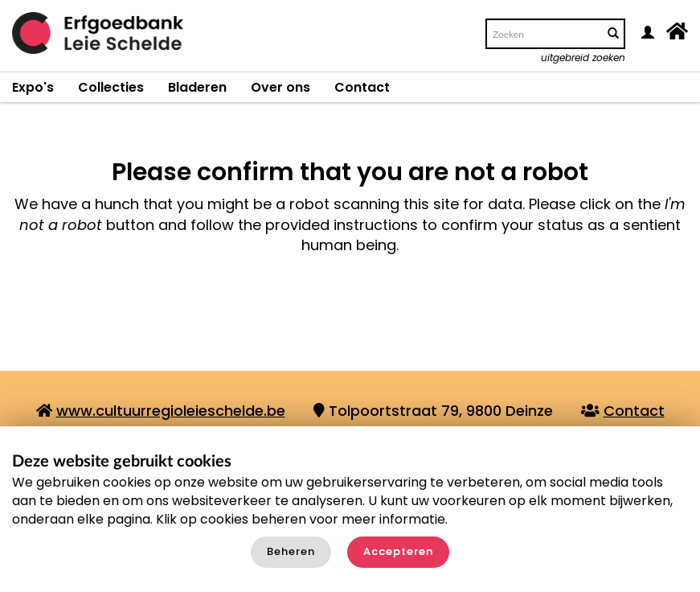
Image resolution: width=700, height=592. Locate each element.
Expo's (33, 87)
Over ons (280, 87)
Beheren (291, 551)
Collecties (111, 87)
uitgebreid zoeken (583, 58)
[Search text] (543, 34)
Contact (362, 87)
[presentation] (371, 319)
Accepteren (398, 551)
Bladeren (197, 87)
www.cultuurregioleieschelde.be (171, 411)
